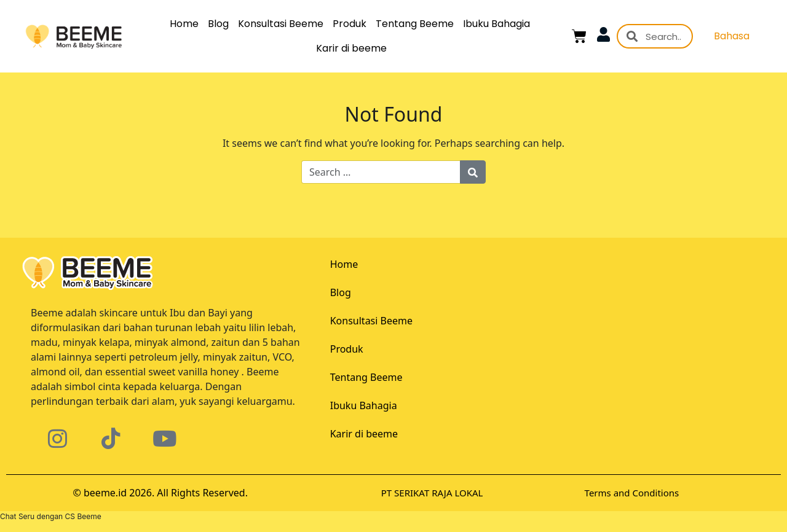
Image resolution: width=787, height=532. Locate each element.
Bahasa (732, 36)
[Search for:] (381, 172)
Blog (218, 24)
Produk (350, 24)
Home (184, 24)
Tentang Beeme (415, 24)
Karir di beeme (351, 48)
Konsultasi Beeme (281, 24)
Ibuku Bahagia (496, 24)
